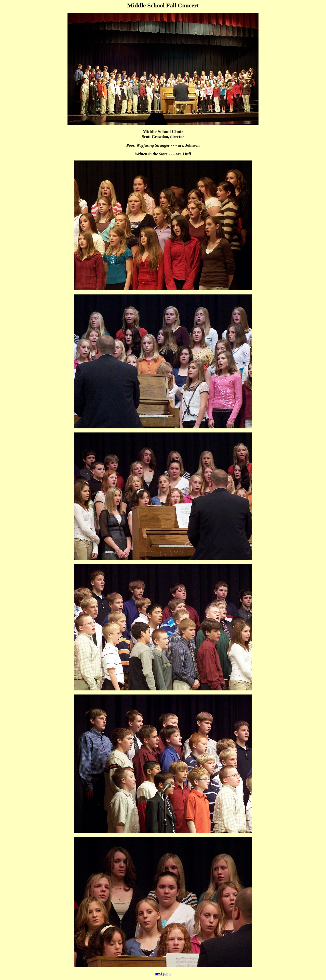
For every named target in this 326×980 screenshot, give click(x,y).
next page (163, 973)
